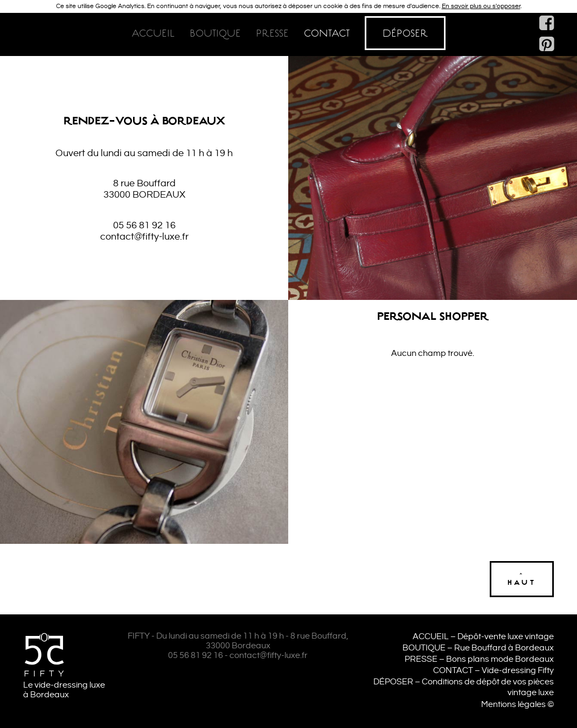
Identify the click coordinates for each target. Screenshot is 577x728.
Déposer (405, 33)
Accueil (153, 33)
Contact (327, 33)
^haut (522, 579)
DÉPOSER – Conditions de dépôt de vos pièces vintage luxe (464, 688)
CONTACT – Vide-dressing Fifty (493, 671)
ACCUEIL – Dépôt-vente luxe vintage (483, 637)
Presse (272, 33)
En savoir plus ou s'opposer (481, 6)
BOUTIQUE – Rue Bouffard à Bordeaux (478, 648)
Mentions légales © (517, 705)
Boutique (215, 33)
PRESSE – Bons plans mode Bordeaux (479, 659)
